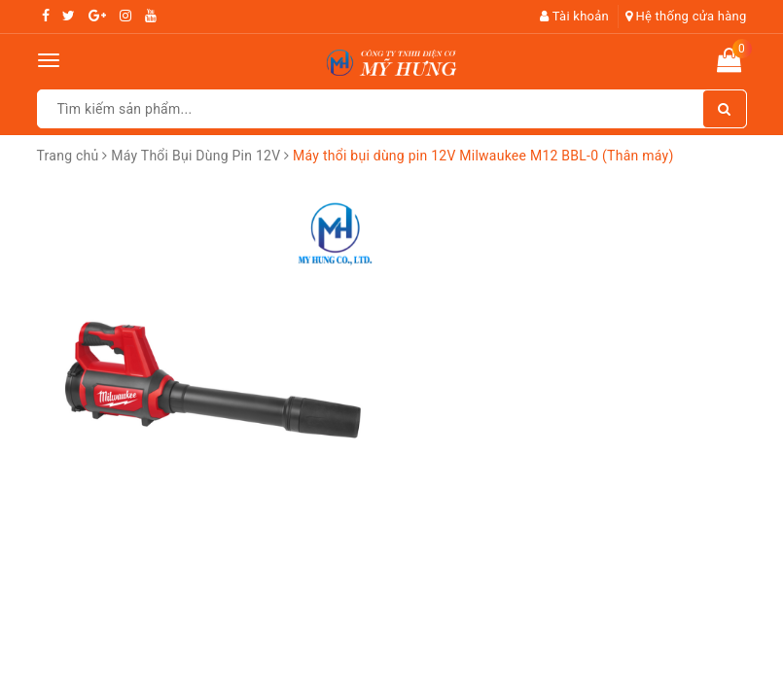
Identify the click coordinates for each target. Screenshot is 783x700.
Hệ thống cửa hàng (686, 16)
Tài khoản (574, 16)
